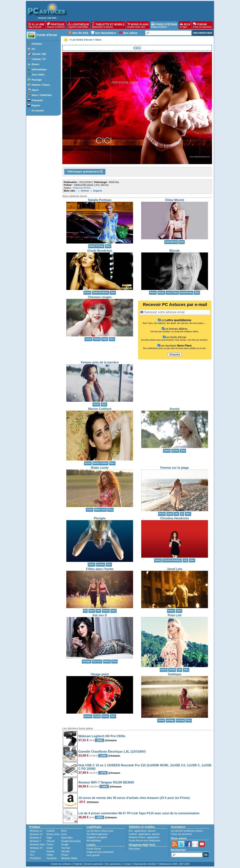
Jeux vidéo (38, 75)
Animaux (37, 44)
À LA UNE (36, 25)
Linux (33, 851)
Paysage (37, 80)
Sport (35, 90)
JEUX (185, 25)
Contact (127, 864)
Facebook (52, 858)
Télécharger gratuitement (85, 172)
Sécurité (65, 851)
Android (50, 831)
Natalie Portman (100, 200)
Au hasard (38, 111)
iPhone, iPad (53, 834)
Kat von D (100, 615)
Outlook (50, 851)
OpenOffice (67, 838)
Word (64, 831)
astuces (152, 831)
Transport (37, 100)
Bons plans (134, 849)
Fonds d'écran (47, 35)
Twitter (50, 855)
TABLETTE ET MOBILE (108, 25)
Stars (108, 246)
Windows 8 (35, 838)
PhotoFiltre (35, 858)
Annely (175, 409)
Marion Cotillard (100, 409)
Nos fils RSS (80, 33)
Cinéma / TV (39, 59)
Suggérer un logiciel (97, 837)
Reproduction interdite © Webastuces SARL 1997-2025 (161, 864)
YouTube (65, 848)
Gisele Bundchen (100, 251)
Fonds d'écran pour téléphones (144, 841)
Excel (64, 834)
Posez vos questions (181, 834)
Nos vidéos (130, 33)
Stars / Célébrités (42, 95)
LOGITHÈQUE (78, 25)
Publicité (78, 864)
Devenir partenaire (94, 864)
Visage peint (100, 674)
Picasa (64, 855)
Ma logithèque (94, 841)
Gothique (175, 674)
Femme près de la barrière (100, 362)
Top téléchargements (97, 834)
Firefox (50, 845)
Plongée (100, 518)
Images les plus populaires (100, 852)
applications (140, 831)
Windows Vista (37, 845)
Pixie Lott (175, 615)
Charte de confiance (61, 864)
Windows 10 (36, 834)
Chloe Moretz (175, 200)
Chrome (51, 841)
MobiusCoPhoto (82, 188)
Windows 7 (35, 841)
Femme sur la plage (175, 468)
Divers (35, 64)
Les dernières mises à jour (100, 831)
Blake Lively (100, 468)
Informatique (39, 69)
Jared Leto (175, 569)
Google (65, 845)
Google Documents (71, 841)
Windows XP (36, 848)
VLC (32, 855)
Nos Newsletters (106, 33)
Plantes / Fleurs (41, 85)
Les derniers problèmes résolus (187, 831)
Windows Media (69, 858)
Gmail (49, 848)
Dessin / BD (39, 54)
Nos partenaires (113, 864)
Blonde (175, 251)
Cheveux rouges (100, 297)
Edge (49, 838)
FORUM (203, 25)
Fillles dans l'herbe (100, 569)
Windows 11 (36, 831)
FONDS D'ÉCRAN (164, 25)
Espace (36, 105)
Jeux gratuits (93, 855)
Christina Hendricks (175, 518)
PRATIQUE (56, 25)
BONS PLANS (138, 25)
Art (33, 49)
